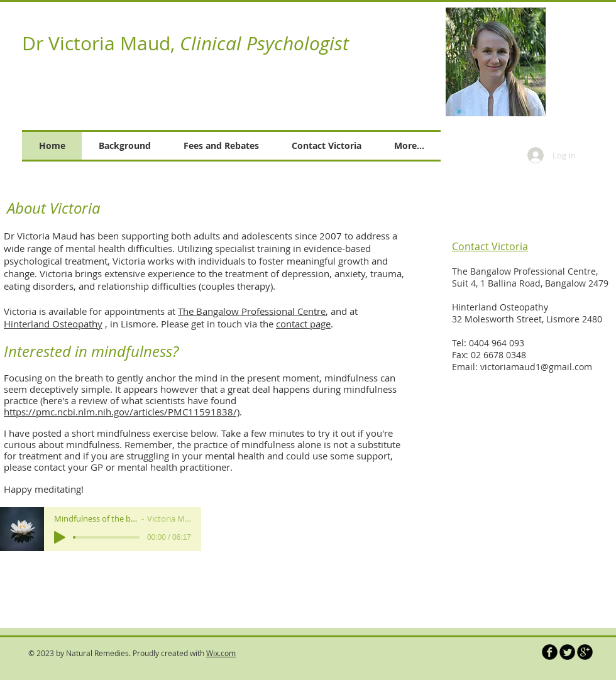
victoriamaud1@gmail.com (536, 367)
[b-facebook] (550, 652)
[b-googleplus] (585, 652)
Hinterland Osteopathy (53, 324)
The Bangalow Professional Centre (252, 311)
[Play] (60, 537)
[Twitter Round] (567, 652)
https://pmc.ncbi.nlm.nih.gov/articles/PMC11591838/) (122, 412)
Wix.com (221, 653)
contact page (303, 324)
